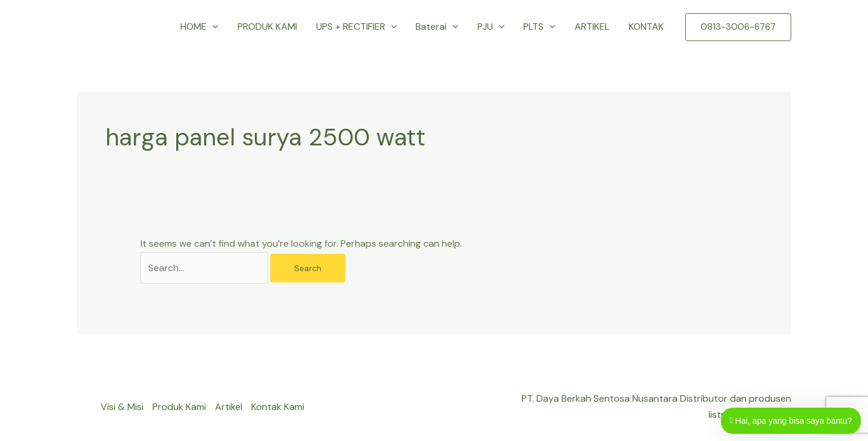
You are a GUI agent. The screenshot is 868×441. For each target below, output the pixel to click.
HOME (199, 27)
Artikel (229, 407)
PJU (491, 27)
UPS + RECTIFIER (357, 27)
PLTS (539, 27)
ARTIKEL (592, 27)
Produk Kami (179, 407)
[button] (213, 27)
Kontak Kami (278, 407)
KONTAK (646, 27)
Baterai (437, 27)
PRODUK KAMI (267, 27)
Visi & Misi (122, 407)
